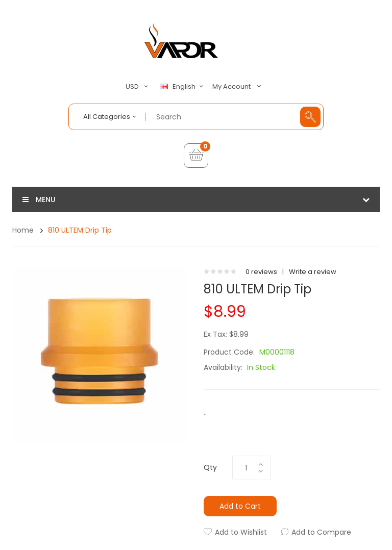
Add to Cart (240, 506)
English (183, 87)
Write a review (313, 272)
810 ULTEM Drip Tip (80, 230)
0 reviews (261, 272)
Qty (210, 467)
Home (23, 230)
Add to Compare (321, 532)
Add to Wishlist (241, 532)
